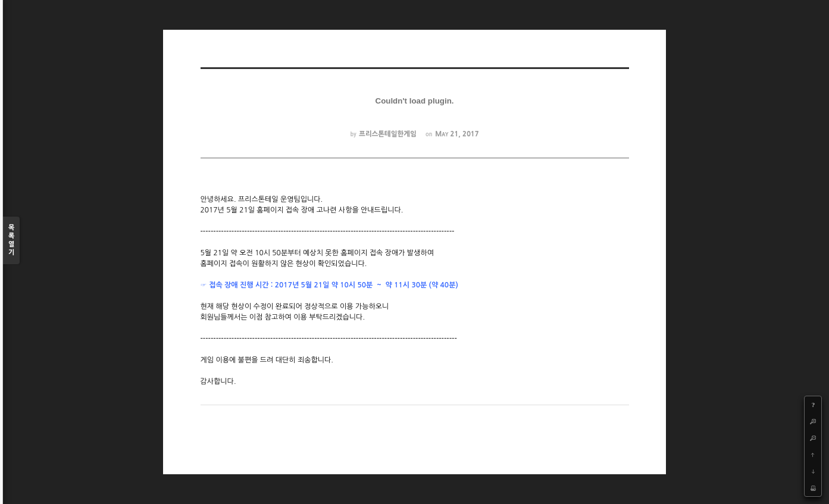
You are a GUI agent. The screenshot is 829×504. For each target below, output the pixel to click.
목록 (11, 241)
